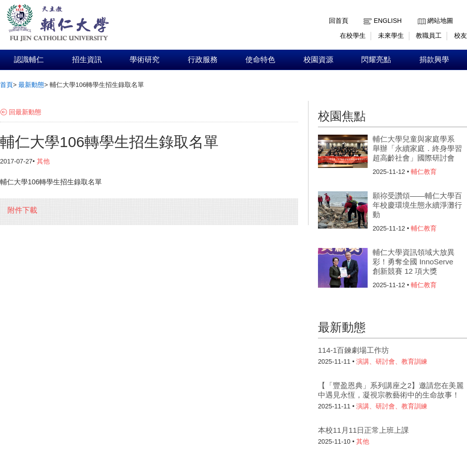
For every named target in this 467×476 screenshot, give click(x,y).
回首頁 (339, 21)
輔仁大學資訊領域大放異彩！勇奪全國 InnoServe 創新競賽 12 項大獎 (414, 262)
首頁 (6, 85)
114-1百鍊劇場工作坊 (353, 350)
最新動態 (31, 85)
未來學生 (391, 36)
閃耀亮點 (376, 60)
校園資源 (318, 60)
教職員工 (429, 36)
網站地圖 (440, 21)
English (388, 21)
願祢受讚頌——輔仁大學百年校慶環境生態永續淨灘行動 (417, 205)
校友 (461, 36)
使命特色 (260, 60)
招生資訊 (87, 60)
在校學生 (353, 36)
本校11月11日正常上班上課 (363, 430)
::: (420, 13)
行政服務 (203, 60)
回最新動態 (25, 112)
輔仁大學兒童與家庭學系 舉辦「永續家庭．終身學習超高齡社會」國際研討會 (417, 148)
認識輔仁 (29, 60)
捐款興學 (434, 60)
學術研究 (145, 60)
